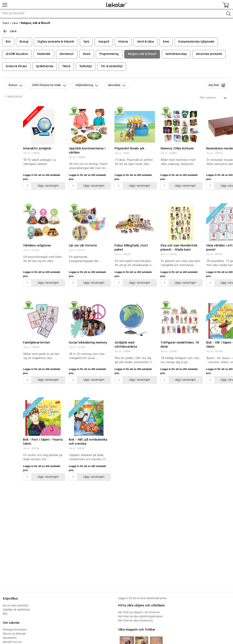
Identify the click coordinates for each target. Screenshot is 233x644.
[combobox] (116, 14)
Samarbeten (10, 638)
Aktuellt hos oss (12, 642)
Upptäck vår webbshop (16, 610)
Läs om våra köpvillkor (16, 606)
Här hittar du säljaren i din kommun (139, 613)
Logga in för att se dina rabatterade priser (142, 598)
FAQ (5, 614)
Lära (15, 23)
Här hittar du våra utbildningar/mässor (140, 617)
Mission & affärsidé (14, 634)
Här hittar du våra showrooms (135, 621)
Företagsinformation (15, 630)
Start (6, 23)
